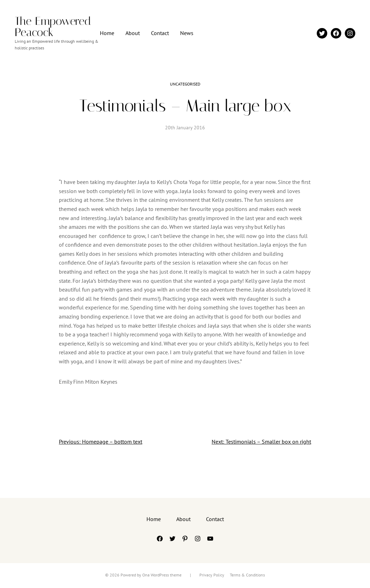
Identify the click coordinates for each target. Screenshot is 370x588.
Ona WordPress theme (162, 575)
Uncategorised (185, 84)
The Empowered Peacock (53, 27)
